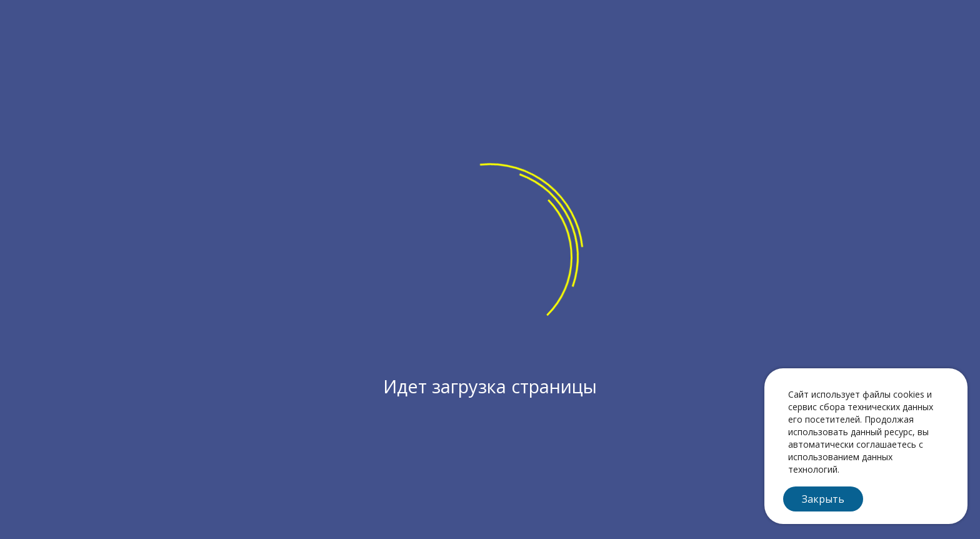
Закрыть (823, 499)
